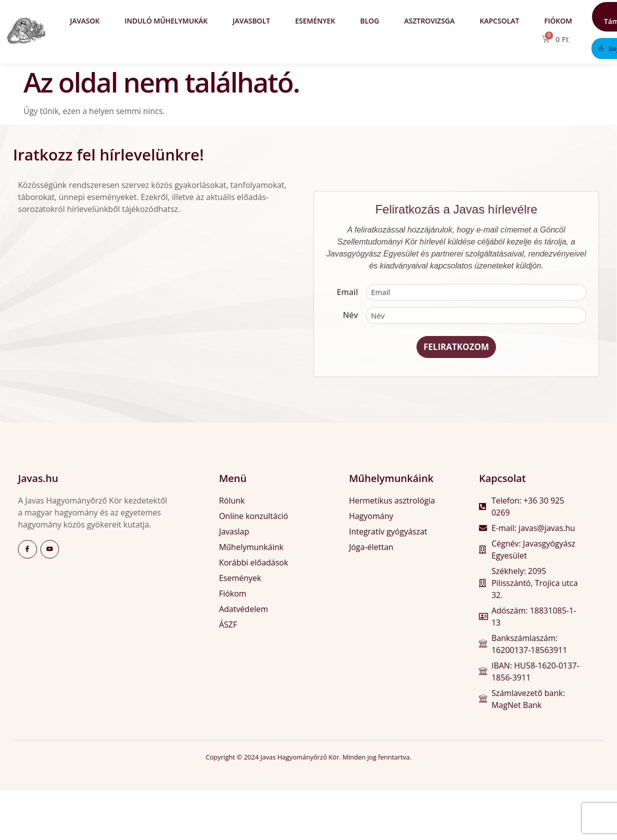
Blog (369, 21)
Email (347, 293)
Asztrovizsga (429, 21)
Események (315, 21)
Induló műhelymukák (166, 21)
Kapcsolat (499, 21)
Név (350, 317)
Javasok (85, 21)
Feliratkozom (456, 349)
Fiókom (558, 21)
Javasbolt (251, 21)
